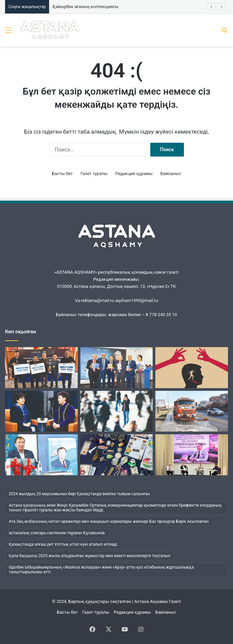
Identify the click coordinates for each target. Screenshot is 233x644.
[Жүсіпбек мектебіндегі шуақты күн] (192, 455)
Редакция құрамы (134, 174)
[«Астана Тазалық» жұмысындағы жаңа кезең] (192, 411)
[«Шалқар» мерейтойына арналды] (41, 368)
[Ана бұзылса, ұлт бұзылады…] (41, 411)
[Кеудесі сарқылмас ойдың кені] (117, 368)
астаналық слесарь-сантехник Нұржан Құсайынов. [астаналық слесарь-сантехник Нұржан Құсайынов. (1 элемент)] (57, 533)
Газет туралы (94, 174)
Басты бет (62, 174)
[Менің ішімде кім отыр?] (117, 411)
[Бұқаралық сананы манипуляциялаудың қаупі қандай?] (192, 368)
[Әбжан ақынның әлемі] (41, 455)
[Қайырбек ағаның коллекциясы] (117, 455)
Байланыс (171, 174)
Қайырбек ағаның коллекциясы (85, 7)
